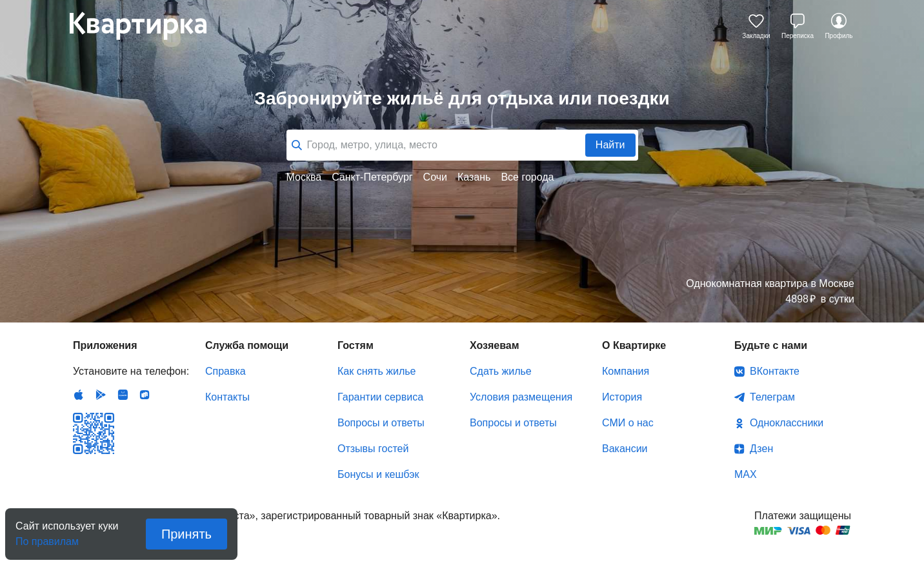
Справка (226, 371)
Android (101, 395)
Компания (626, 371)
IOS (79, 395)
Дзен (761, 449)
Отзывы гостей (373, 449)
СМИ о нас (628, 423)
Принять (186, 534)
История (622, 397)
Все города (527, 177)
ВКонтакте (775, 371)
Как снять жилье (377, 371)
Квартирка (147, 26)
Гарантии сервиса (380, 397)
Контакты (227, 397)
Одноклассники (787, 423)
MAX (746, 474)
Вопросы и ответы (381, 423)
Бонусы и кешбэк (378, 474)
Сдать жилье (501, 371)
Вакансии (625, 449)
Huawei (123, 395)
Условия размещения (521, 397)
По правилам (47, 538)
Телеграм (772, 397)
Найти (610, 145)
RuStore (145, 395)
